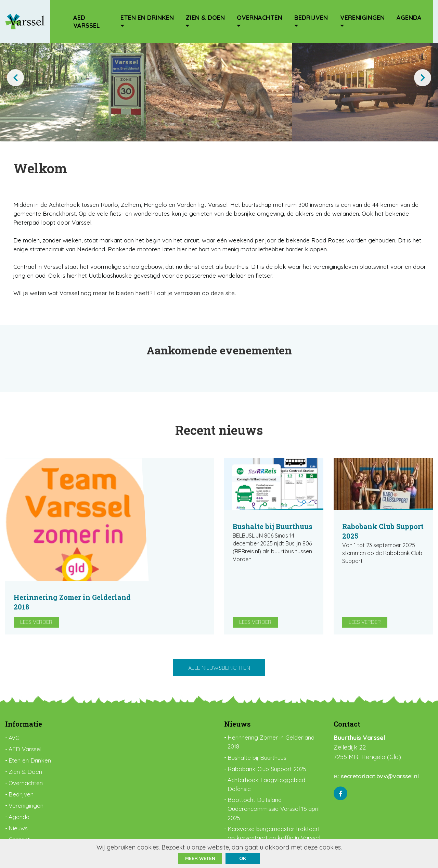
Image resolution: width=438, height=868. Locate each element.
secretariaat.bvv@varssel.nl (382, 746)
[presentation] (15, 78)
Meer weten (200, 858)
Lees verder (141, 578)
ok (243, 858)
